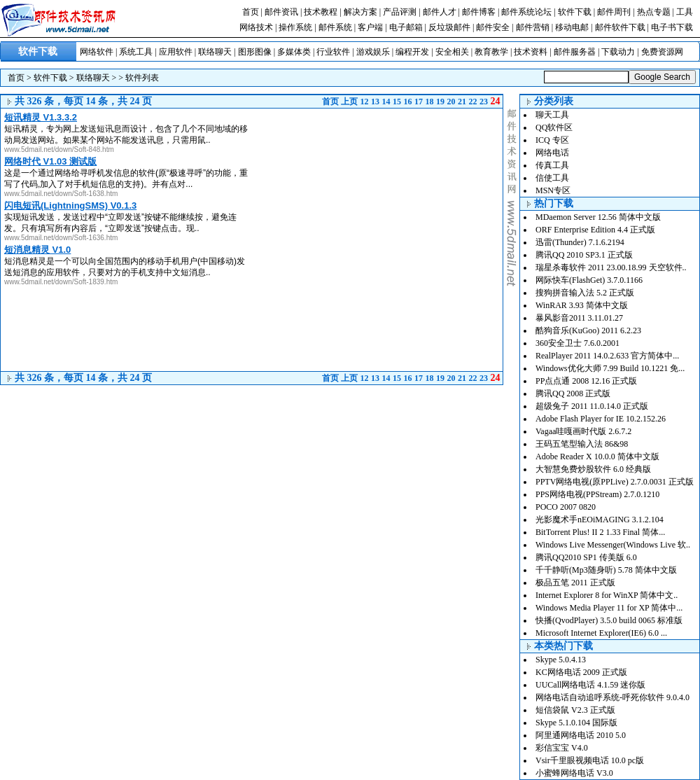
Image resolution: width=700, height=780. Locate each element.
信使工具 (552, 178)
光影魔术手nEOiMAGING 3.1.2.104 (600, 520)
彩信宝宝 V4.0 (562, 748)
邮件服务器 (575, 52)
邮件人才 (440, 12)
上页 (349, 102)
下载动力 (618, 52)
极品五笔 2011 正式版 (575, 583)
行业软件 (333, 52)
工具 (685, 12)
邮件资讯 (281, 12)
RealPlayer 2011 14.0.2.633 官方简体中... (607, 356)
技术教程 (321, 12)
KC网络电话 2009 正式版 (581, 672)
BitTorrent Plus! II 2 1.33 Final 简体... (600, 532)
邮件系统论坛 (526, 12)
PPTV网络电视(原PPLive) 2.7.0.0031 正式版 (615, 482)
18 (430, 102)
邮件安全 (493, 27)
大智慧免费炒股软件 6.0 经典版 (593, 469)
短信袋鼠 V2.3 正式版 (575, 710)
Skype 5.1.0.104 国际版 (576, 723)
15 (397, 102)
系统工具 (136, 52)
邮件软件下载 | (623, 27)
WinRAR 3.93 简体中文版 (582, 305)
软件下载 (575, 12)
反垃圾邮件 (449, 27)
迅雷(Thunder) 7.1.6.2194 (580, 242)
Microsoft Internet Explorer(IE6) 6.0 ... (601, 633)
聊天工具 (552, 115)
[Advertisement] (385, 152)
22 (473, 102)
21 (462, 102)
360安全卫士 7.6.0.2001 (577, 343)
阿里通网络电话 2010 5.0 (581, 735)
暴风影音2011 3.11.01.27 (579, 318)
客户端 (370, 27)
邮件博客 (479, 12)
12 (365, 102)
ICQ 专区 (552, 140)
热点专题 (654, 12)
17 (419, 102)
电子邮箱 (406, 27)
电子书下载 (672, 27)
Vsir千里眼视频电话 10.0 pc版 (590, 760)
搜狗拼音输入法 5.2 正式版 (585, 293)
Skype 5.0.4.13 (561, 660)
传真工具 (552, 165)
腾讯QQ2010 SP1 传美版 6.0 (586, 557)
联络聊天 (215, 52)
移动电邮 (572, 27)
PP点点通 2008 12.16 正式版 (586, 381)
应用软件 (176, 52)
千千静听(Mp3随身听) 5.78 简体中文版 (606, 570)
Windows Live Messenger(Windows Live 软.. (613, 545)
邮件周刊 (614, 12)
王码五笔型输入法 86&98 (582, 444)
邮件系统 (335, 27)
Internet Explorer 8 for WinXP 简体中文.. (607, 595)
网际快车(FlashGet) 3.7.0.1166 (589, 280)
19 (440, 102)
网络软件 (97, 52)
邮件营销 (533, 27)
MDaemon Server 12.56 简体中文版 (598, 217)
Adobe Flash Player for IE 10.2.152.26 (601, 419)
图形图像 (255, 52)
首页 (251, 12)
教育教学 (491, 52)
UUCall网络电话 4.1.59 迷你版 (590, 685)
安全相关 (452, 52)
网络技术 (256, 27)
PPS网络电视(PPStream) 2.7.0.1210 (597, 494)
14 (386, 102)
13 (375, 102)
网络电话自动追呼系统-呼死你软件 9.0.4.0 (612, 697)
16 (408, 102)
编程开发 (412, 52)
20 (451, 102)
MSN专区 (553, 190)
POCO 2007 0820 (566, 507)
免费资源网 (662, 52)
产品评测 (400, 12)
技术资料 (531, 52)
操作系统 (295, 27)
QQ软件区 (554, 127)
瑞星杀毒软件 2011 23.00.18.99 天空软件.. (611, 267)
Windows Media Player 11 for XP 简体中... (609, 608)
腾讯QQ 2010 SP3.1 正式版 (584, 255)
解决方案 (360, 12)
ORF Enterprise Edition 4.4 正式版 (595, 230)
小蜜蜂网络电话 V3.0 (574, 773)
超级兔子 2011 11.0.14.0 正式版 (592, 406)
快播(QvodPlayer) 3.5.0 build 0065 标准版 (609, 620)
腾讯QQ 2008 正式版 (573, 394)
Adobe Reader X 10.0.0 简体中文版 (597, 457)
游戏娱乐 (373, 52)
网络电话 (552, 153)
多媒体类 (294, 52)
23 (484, 102)
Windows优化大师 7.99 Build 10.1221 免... (610, 368)
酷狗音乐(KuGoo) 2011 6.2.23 (588, 330)
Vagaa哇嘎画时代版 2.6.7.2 (583, 431)
